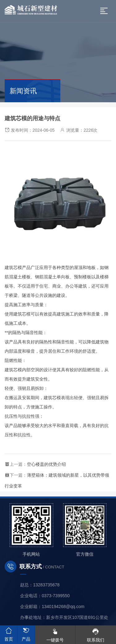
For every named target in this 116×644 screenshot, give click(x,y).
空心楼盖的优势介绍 (46, 464)
